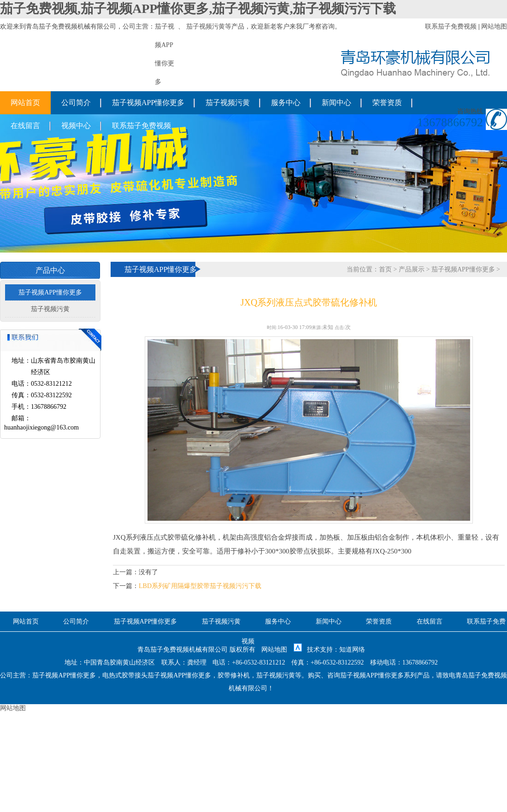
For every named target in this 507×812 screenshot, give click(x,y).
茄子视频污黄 (206, 26)
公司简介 (76, 103)
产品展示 (412, 269)
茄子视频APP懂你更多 (148, 103)
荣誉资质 (387, 103)
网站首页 (25, 103)
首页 (385, 269)
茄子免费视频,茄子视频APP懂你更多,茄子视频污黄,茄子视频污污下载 (198, 9)
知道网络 (352, 650)
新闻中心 (336, 103)
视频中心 (76, 126)
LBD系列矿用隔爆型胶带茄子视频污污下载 (200, 586)
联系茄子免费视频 (451, 26)
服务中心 (286, 103)
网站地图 (494, 26)
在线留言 (25, 126)
